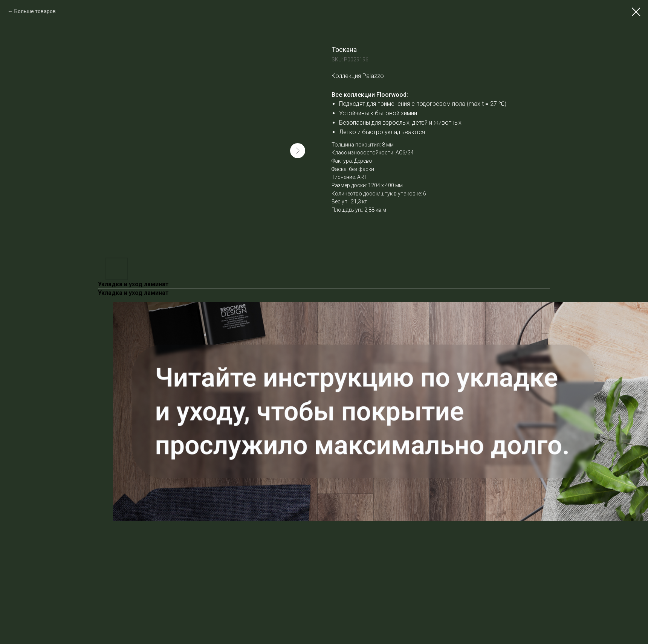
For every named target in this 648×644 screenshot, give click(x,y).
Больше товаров (35, 11)
